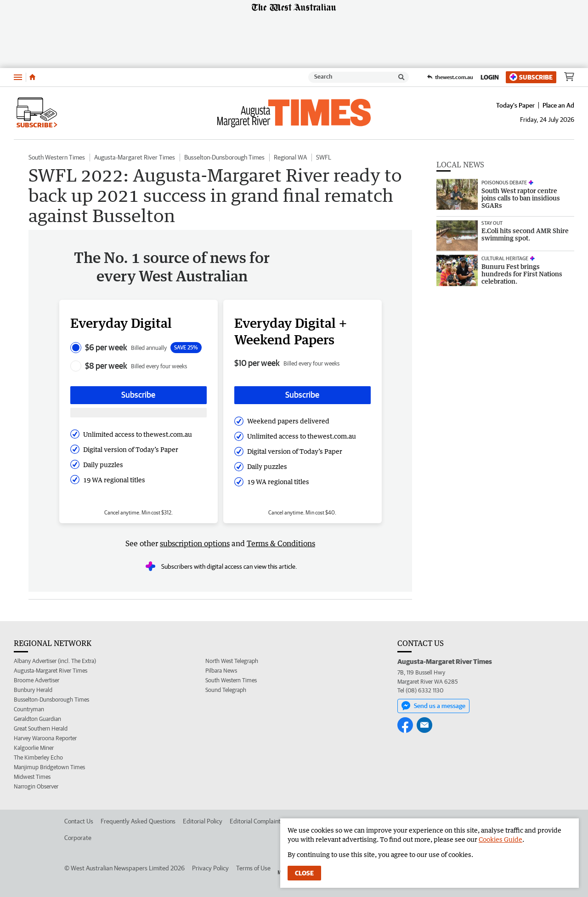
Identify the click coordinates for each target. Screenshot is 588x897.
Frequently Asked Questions (138, 821)
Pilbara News (221, 671)
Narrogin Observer (36, 786)
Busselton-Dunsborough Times (224, 157)
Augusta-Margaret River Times (135, 157)
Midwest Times (32, 777)
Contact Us (79, 821)
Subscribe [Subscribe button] (138, 395)
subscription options (195, 543)
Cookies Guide (500, 839)
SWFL (324, 157)
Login (490, 77)
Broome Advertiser (37, 680)
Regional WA (290, 157)
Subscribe (531, 77)
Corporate (78, 838)
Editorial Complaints (257, 821)
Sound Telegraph (226, 690)
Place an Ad (558, 105)
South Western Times (57, 157)
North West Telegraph (232, 661)
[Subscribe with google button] (139, 413)
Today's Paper (515, 105)
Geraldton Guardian (37, 719)
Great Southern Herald (41, 728)
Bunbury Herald (33, 690)
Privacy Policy (210, 868)
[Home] (32, 77)
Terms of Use (253, 868)
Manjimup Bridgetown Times (49, 767)
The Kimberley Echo (38, 757)
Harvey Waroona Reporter (45, 738)
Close (304, 873)
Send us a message (433, 706)
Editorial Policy (203, 821)
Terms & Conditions (281, 543)
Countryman (29, 709)
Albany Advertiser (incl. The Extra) (55, 661)
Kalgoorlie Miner (34, 748)
